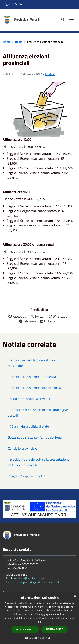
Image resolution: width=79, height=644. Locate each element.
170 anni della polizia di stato (28, 426)
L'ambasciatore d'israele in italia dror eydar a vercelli (39, 413)
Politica (50, 74)
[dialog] (39, 618)
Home (7, 42)
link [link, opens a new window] (40, 622)
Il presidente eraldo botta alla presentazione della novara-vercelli (39, 462)
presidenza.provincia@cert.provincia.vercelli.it (36, 582)
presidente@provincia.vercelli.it (30, 578)
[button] (39, 638)
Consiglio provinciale (22, 448)
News (19, 42)
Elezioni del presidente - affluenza (32, 377)
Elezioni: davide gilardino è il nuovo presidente (33, 363)
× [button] (75, 596)
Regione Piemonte (14, 4)
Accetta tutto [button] (25, 629)
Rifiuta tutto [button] (55, 629)
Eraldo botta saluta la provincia (30, 399)
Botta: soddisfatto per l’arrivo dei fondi (35, 437)
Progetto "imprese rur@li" (26, 476)
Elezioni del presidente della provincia (34, 388)
